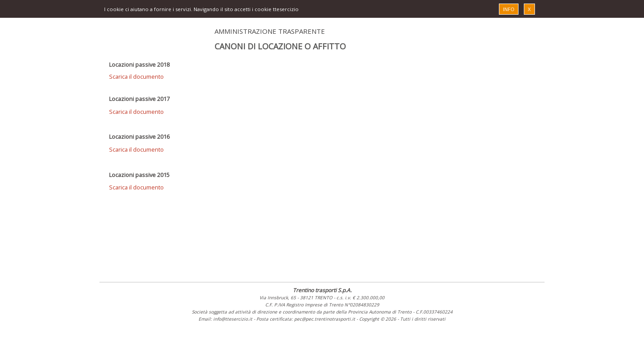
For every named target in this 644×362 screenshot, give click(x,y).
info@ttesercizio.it (233, 319)
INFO (509, 9)
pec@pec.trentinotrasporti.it (325, 319)
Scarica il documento (136, 76)
